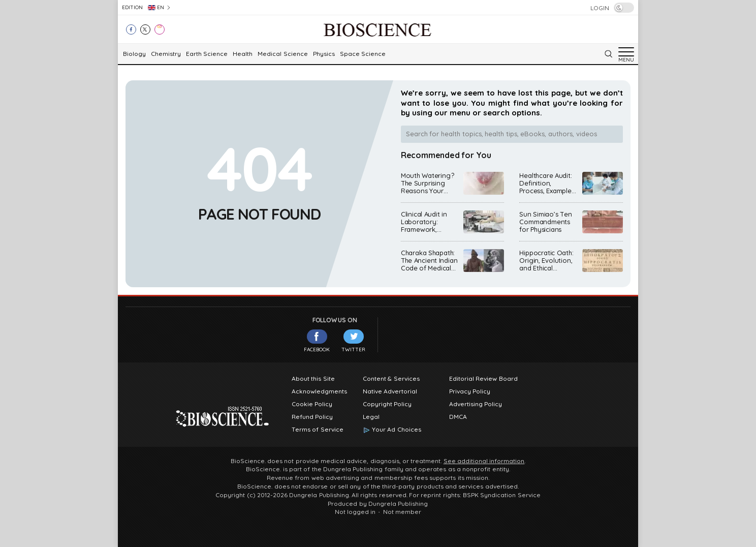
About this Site (313, 379)
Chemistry (166, 54)
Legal (371, 417)
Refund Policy (312, 417)
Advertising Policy (476, 404)
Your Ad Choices (397, 430)
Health (243, 54)
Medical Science (282, 54)
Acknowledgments (319, 391)
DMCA (458, 417)
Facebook (317, 341)
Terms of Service (318, 430)
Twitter (353, 341)
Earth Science (207, 54)
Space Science (363, 54)
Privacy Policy (470, 391)
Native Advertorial (390, 391)
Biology (134, 54)
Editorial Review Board (483, 379)
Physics (324, 54)
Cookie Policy (312, 404)
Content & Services (391, 379)
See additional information (484, 461)
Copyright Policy (387, 404)
